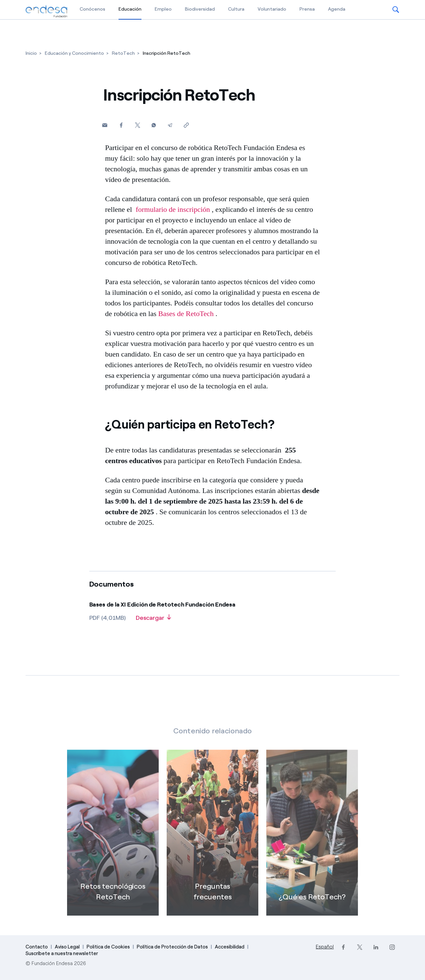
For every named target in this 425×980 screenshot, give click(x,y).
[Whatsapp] (154, 125)
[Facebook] (121, 125)
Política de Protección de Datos (172, 947)
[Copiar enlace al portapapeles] (186, 125)
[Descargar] (153, 620)
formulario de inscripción (173, 209)
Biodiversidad (200, 9)
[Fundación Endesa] (46, 11)
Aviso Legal (67, 947)
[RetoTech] (123, 53)
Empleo (163, 9)
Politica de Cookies (108, 947)
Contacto (37, 947)
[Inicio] (31, 53)
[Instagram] (392, 947)
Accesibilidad (230, 947)
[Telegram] (170, 125)
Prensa (307, 9)
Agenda (337, 9)
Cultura (236, 9)
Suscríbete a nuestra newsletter (62, 953)
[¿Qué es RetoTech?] (312, 845)
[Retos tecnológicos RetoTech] (113, 845)
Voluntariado (272, 9)
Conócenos (92, 9)
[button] (396, 10)
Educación (130, 9)
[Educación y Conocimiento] (74, 53)
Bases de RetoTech (186, 314)
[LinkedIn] (376, 947)
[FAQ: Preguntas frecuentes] (212, 845)
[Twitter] (137, 125)
